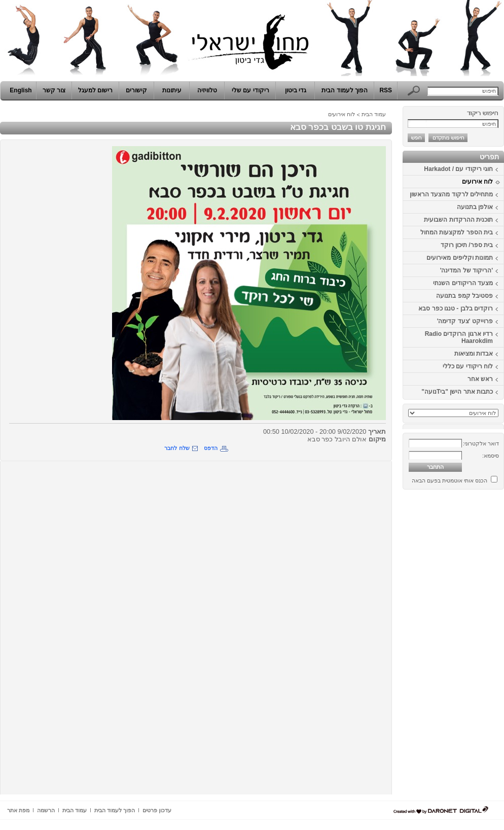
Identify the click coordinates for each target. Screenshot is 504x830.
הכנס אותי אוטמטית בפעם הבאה (449, 480)
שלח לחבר (177, 448)
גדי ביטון (296, 90)
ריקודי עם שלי (250, 90)
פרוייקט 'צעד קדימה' (465, 321)
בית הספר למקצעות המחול (457, 232)
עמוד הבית (374, 114)
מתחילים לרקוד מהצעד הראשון (451, 194)
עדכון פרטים (157, 810)
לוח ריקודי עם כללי (468, 366)
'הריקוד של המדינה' (466, 270)
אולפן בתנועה (475, 207)
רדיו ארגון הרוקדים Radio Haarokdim (459, 337)
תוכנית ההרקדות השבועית (458, 220)
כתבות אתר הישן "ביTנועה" (457, 392)
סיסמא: (491, 456)
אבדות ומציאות (474, 354)
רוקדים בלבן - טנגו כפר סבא (456, 308)
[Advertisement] (474, 646)
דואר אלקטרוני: (481, 443)
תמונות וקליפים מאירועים (460, 258)
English (21, 90)
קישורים (136, 90)
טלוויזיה (207, 90)
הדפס (211, 448)
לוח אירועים (477, 182)
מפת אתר (18, 810)
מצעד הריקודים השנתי (463, 283)
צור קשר (54, 90)
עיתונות (172, 90)
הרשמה (46, 810)
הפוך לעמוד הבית (345, 90)
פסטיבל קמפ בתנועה (464, 296)
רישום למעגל (95, 90)
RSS (386, 90)
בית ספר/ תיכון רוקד (467, 245)
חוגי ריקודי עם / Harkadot (458, 169)
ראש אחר (480, 379)
